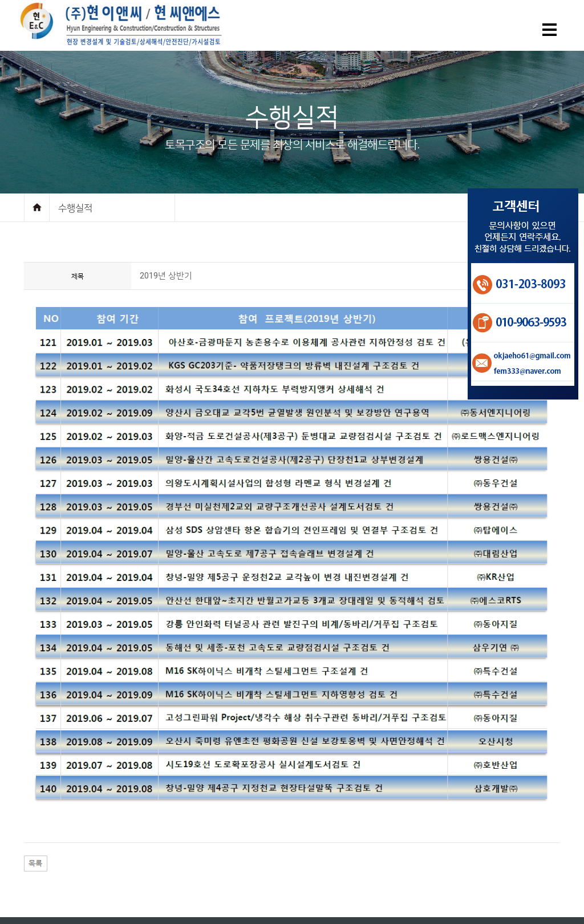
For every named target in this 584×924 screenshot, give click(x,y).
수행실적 (75, 208)
